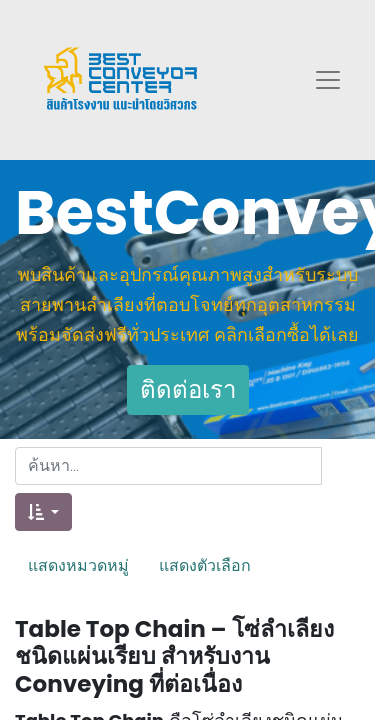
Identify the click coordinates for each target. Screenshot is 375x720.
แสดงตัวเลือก (205, 565)
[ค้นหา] (340, 466)
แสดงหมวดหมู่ (78, 565)
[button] (43, 512)
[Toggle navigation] (328, 80)
